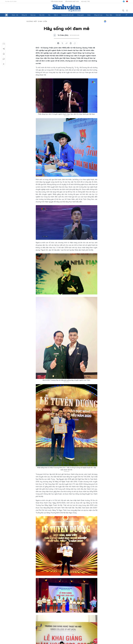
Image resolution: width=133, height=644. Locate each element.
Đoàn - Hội (15, 15)
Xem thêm (127, 15)
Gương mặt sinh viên (68, 15)
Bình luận (4, 59)
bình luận (75, 43)
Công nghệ (80, 15)
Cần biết (118, 15)
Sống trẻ (24, 15)
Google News (105, 21)
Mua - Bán (109, 15)
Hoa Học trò (85, 1)
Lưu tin (4, 54)
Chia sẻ (4, 49)
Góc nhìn (42, 15)
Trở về (4, 64)
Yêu (49, 15)
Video (89, 15)
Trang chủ (6, 15)
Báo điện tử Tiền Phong (67, 8)
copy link (67, 43)
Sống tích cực (98, 15)
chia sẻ (58, 43)
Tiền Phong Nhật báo (72, 1)
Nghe (4, 44)
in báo (71, 43)
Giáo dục (33, 15)
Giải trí (56, 15)
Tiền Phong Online (57, 1)
